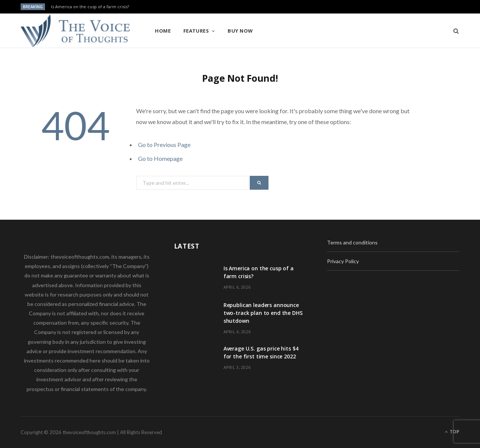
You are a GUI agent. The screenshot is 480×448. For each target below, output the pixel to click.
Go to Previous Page (164, 145)
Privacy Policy (343, 261)
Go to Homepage (160, 158)
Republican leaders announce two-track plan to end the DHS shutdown (263, 313)
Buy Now (240, 31)
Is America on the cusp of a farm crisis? (90, 7)
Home (163, 31)
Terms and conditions (352, 242)
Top (452, 432)
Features (196, 31)
